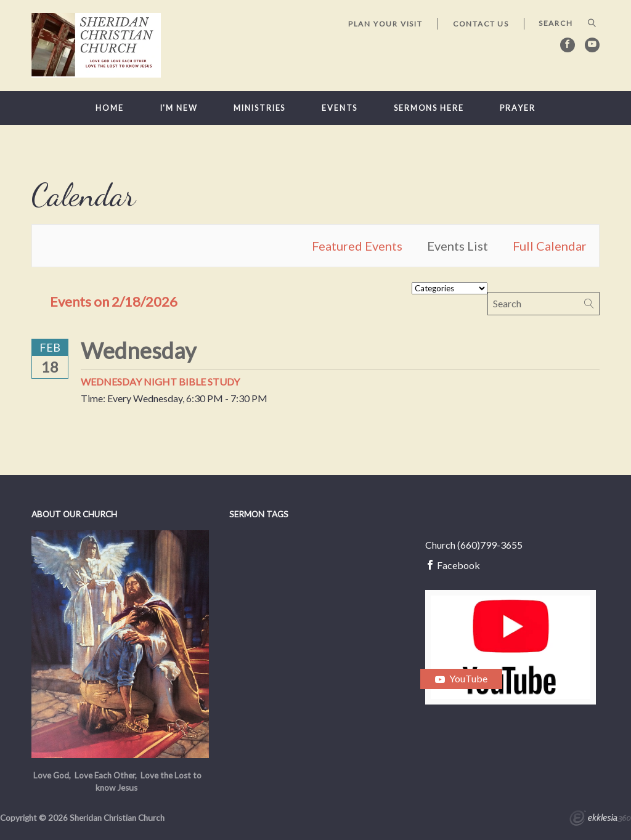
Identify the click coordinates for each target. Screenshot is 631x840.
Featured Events (357, 246)
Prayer (517, 108)
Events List (458, 246)
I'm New (179, 108)
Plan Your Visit (385, 24)
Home (110, 108)
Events (340, 108)
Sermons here (429, 108)
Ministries (259, 108)
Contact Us (481, 24)
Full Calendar (550, 246)
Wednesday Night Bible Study (160, 382)
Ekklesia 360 (600, 820)
